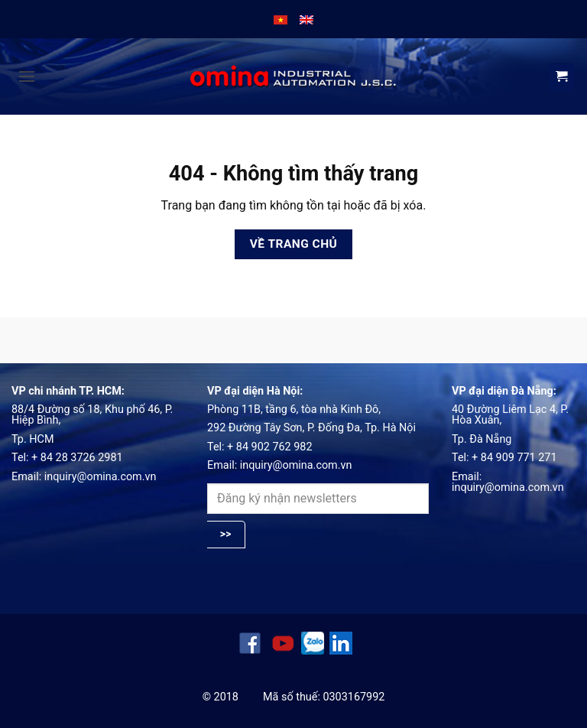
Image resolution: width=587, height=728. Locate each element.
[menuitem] (281, 19)
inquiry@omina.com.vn (101, 477)
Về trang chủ (294, 244)
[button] (27, 76)
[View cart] (561, 77)
